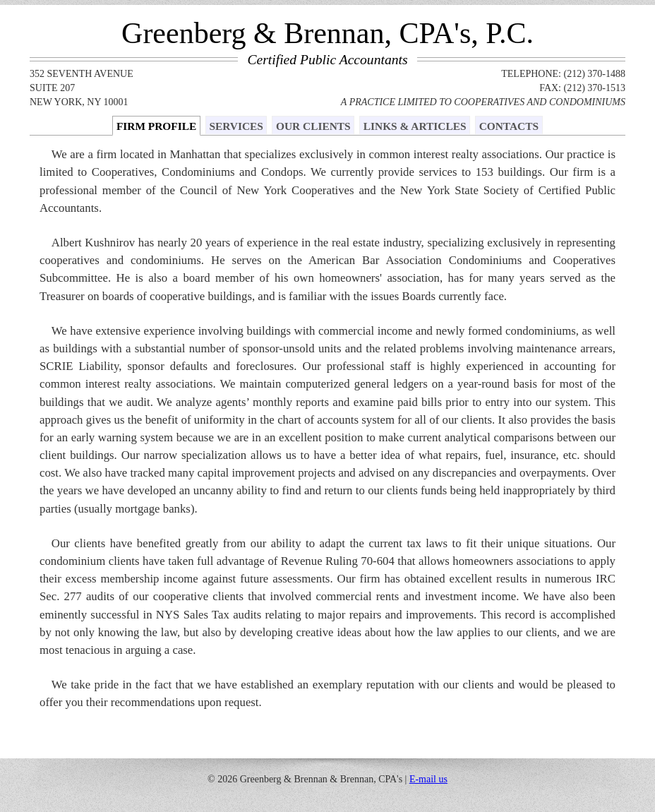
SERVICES (236, 126)
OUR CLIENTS (313, 126)
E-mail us (428, 779)
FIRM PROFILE (156, 126)
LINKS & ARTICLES (415, 126)
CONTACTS (509, 126)
